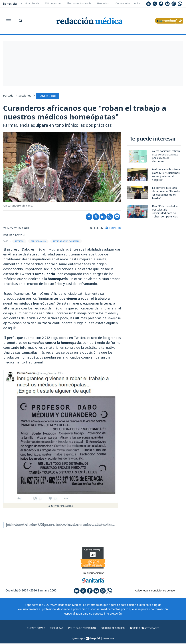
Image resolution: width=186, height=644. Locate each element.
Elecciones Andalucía (79, 3)
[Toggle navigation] (9, 21)
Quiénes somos (28, 629)
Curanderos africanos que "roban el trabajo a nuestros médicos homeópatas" (89, 112)
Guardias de (32, 3)
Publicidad (51, 629)
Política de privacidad (80, 629)
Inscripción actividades (151, 629)
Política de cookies (115, 629)
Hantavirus (103, 3)
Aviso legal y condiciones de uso (155, 591)
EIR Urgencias (53, 3)
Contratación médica (128, 3)
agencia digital (79, 639)
